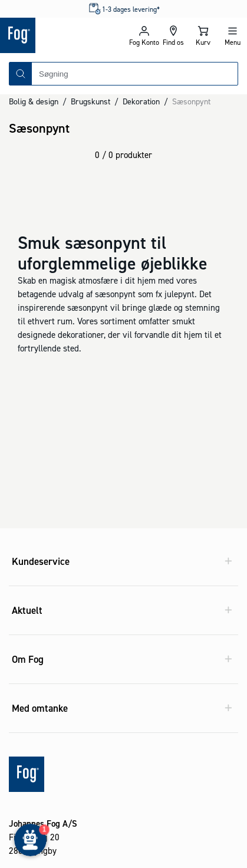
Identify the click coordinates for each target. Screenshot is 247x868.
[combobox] (135, 74)
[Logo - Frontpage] (62, 35)
